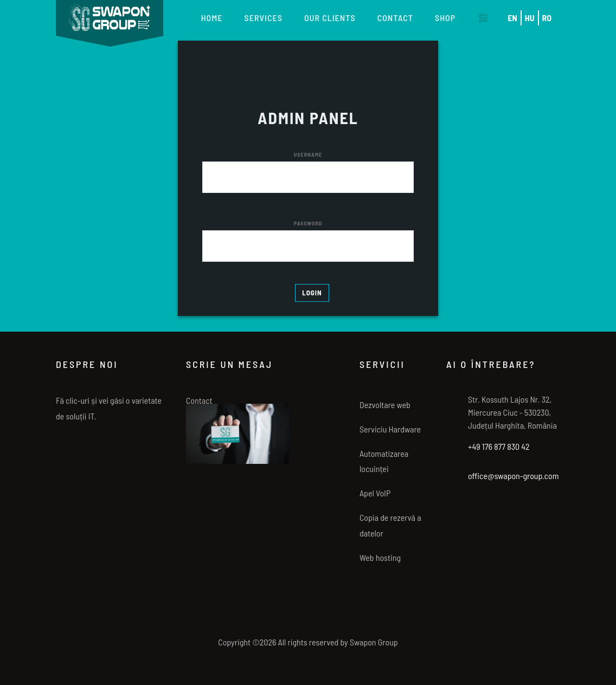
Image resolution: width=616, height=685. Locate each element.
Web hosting (380, 557)
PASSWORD (308, 223)
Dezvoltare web (385, 405)
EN (512, 18)
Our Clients (330, 18)
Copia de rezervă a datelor (390, 525)
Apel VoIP (375, 493)
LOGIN (312, 293)
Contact (395, 18)
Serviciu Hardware (390, 429)
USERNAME (308, 154)
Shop (445, 18)
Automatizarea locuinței (384, 461)
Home (212, 18)
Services (264, 18)
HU (530, 18)
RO (547, 18)
